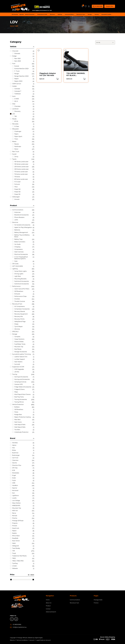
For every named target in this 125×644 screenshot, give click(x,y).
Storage (91, 14)
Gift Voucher (15, 14)
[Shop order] (105, 42)
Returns (12, 640)
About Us (49, 603)
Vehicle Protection (31, 14)
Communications (70, 14)
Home (12, 26)
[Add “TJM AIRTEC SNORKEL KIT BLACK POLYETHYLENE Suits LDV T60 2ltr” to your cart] (84, 79)
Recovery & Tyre (81, 14)
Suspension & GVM (43, 14)
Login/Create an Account (43, 640)
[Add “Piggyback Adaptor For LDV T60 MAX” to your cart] (57, 79)
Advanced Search (51, 612)
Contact (48, 609)
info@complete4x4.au (20, 627)
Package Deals (98, 600)
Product (48, 606)
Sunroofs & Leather (107, 14)
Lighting (61, 14)
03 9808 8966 (17, 625)
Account (32, 640)
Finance (96, 603)
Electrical (53, 14)
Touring (97, 14)
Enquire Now (110, 6)
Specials (22, 14)
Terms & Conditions (22, 640)
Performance (63, 18)
